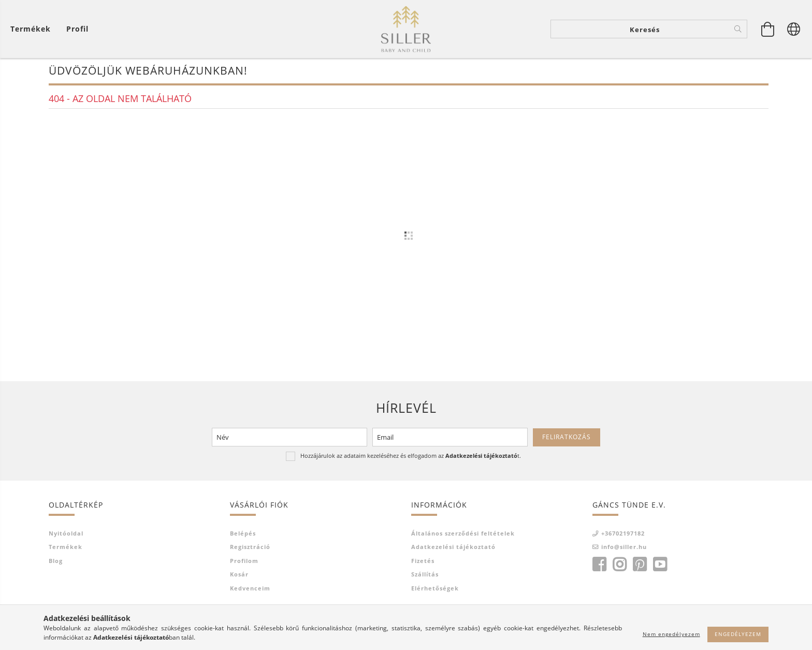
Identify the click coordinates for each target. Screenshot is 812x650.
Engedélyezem (738, 634)
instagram (619, 570)
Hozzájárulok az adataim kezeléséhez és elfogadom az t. (411, 462)
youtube (660, 570)
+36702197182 (623, 539)
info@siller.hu (624, 553)
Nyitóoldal (66, 539)
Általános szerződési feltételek (463, 539)
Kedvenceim (250, 594)
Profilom (244, 566)
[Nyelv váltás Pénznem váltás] (794, 31)
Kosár (239, 580)
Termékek (66, 553)
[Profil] (77, 31)
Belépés (243, 539)
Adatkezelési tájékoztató (453, 553)
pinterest (640, 570)
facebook (599, 570)
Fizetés (423, 566)
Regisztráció (250, 553)
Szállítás (425, 580)
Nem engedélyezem (671, 634)
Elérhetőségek (435, 594)
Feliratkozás (567, 443)
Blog (56, 566)
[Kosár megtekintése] (33, 31)
